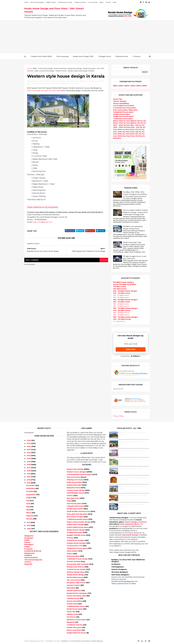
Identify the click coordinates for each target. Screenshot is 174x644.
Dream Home (73, 604)
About (101, 2)
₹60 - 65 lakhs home (121, 304)
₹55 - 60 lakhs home (122, 302)
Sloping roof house (75, 480)
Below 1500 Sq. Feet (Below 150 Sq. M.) (129, 123)
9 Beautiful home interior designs (132, 451)
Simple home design (76, 575)
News (115, 2)
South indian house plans (78, 527)
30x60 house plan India (132, 242)
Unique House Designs (77, 543)
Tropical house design (77, 569)
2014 (29, 477)
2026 (29, 440)
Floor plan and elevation (77, 514)
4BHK (133, 86)
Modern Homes (51, 2)
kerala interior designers (77, 593)
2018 (29, 465)
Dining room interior (76, 567)
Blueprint (71, 622)
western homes (61, 71)
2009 (29, 529)
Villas (69, 501)
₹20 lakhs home (120, 289)
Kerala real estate (75, 627)
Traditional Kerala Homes (78, 519)
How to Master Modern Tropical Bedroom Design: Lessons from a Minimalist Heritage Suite (135, 212)
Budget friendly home (76, 535)
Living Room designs (76, 540)
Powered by (131, 356)
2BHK (121, 86)
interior (70, 496)
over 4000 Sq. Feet (38, 83)
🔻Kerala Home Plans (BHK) (41, 56)
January (29, 519)
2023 (29, 450)
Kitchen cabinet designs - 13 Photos (133, 495)
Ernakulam (29, 538)
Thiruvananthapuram (33, 560)
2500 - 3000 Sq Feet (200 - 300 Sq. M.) (129, 127)
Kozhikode (29, 551)
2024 (29, 446)
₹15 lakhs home (120, 287)
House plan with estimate (78, 564)
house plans (123, 112)
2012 (29, 483)
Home (26, 2)
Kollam (27, 547)
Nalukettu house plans (77, 620)
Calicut (37, 551)
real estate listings (130, 535)
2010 (29, 525)
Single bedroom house (77, 633)
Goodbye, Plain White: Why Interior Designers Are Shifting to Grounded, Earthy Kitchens (135, 194)
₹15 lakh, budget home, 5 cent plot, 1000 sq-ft (135, 257)
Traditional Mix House (76, 606)
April (28, 510)
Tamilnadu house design (78, 559)
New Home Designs (75, 517)
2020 (29, 459)
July (28, 501)
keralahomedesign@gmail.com (124, 581)
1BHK (115, 86)
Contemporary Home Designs (80, 474)
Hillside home (73, 614)
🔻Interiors (136, 56)
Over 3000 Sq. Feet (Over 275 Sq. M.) (129, 129)
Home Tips (118, 99)
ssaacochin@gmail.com (42, 222)
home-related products (129, 524)
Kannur (27, 542)
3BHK (127, 86)
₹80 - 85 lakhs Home (121, 313)
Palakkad (28, 555)
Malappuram (29, 553)
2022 (29, 453)
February (30, 516)
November (31, 488)
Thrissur (28, 562)
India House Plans (60, 68)
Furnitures (71, 617)
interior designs (131, 522)
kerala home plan (89, 68)
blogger (104, 260)
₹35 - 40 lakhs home (121, 295)
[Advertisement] (87, 37)
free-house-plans (74, 504)
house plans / (125, 110)
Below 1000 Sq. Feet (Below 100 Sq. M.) (130, 121)
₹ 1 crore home (119, 321)
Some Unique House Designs (131, 469)
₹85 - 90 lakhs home (121, 315)
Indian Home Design (76, 525)
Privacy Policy (118, 416)
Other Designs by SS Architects (43, 207)
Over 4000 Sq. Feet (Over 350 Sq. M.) (129, 132)
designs (120, 101)
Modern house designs (77, 472)
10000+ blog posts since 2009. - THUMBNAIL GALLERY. (42, 641)
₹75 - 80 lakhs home (122, 311)
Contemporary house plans (125, 108)
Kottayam (28, 549)
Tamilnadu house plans (123, 119)
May (28, 507)
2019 (29, 462)
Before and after (74, 630)
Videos (70, 554)
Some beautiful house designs (131, 460)
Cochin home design (45, 68)
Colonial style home (75, 506)
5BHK (35, 68)
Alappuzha (29, 536)
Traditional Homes (80, 2)
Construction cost (75, 546)
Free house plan (63, 56)
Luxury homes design (76, 490)
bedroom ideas (73, 556)
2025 (29, 443)
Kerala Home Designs (37, 2)
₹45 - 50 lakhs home (121, 297)
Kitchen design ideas (76, 572)
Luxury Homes (93, 2)
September (31, 495)
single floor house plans (77, 548)
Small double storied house (79, 511)
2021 (29, 456)
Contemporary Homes (65, 2)
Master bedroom (74, 591)
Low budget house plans (124, 106)
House (121, 103)
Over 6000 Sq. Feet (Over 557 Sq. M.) (129, 134)
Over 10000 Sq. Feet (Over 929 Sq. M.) (129, 136)
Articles (70, 538)
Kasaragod (29, 544)
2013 (29, 480)
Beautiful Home (74, 488)
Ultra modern (73, 551)
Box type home (73, 498)
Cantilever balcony (75, 625)
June (28, 504)
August (29, 498)
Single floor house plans (123, 116)
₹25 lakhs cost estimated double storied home (133, 228)
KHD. (70, 641)
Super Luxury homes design (44, 71)
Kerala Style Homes (75, 509)
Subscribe (131, 349)
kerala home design (75, 68)
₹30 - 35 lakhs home (122, 293)
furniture (143, 522)
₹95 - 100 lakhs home (122, 319)
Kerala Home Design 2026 (83, 56)
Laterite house (73, 598)
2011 (28, 522)
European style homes (77, 583)
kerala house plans (75, 609)
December (31, 485)
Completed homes (75, 532)
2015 (29, 474)
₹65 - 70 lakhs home (121, 306)
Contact (108, 2)
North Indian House (75, 577)
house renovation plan (77, 596)
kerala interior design (76, 530)
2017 (29, 468)
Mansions (117, 138)
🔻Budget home (104, 56)
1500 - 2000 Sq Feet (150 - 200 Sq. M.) (129, 125)
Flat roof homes (74, 477)
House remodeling (75, 601)
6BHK (145, 86)
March (29, 513)
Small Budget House (76, 493)
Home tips (71, 612)
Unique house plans (122, 114)
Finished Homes (122, 56)
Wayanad (28, 564)
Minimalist (71, 588)
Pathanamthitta (31, 558)
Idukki (27, 540)
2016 (29, 471)
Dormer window (74, 562)
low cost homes (74, 580)
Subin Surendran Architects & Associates (44, 91)
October (30, 491)
